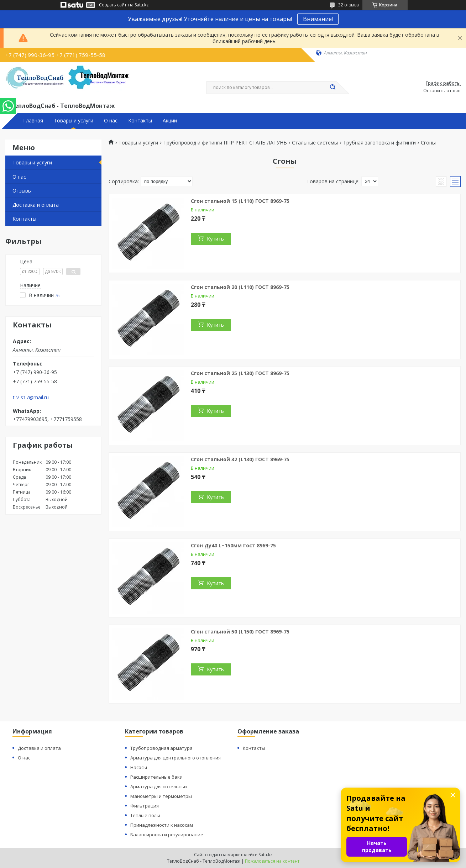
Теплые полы (145, 815)
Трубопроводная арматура (161, 748)
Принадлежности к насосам (162, 825)
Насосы (139, 767)
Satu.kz (265, 855)
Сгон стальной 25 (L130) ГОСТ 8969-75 (240, 373)
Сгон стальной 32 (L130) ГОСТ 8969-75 (240, 459)
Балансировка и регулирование (167, 835)
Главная (33, 121)
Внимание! (318, 19)
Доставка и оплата (36, 205)
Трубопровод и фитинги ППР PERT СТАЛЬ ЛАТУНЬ (225, 143)
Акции (170, 121)
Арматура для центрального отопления (176, 758)
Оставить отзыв (442, 91)
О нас (111, 121)
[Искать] (333, 88)
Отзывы (22, 191)
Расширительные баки (156, 777)
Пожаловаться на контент (272, 861)
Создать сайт (113, 5)
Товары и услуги (74, 121)
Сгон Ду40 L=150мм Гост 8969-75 (233, 545)
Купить (215, 239)
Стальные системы (315, 143)
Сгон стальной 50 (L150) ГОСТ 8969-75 (240, 632)
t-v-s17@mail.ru (31, 398)
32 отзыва (349, 5)
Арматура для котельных (159, 787)
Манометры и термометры (161, 796)
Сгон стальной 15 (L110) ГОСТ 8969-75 (240, 201)
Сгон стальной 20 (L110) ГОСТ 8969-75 (240, 287)
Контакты (140, 121)
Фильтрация (145, 806)
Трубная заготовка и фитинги (379, 143)
